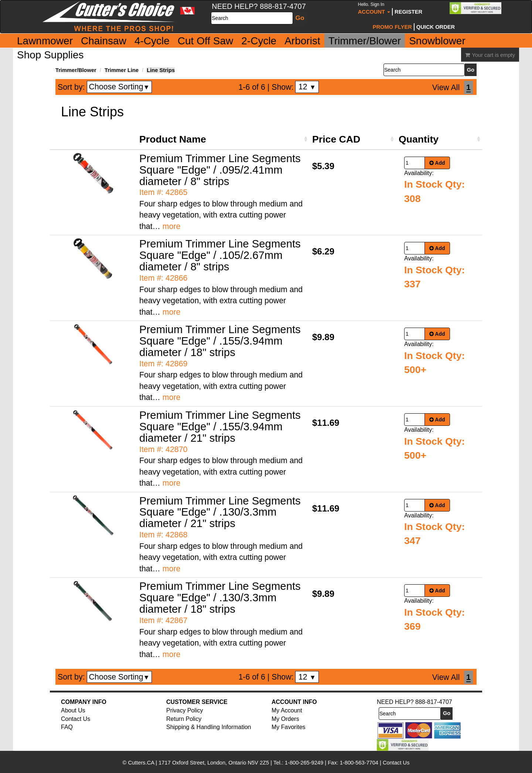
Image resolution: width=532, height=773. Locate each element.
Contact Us (76, 719)
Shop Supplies (50, 55)
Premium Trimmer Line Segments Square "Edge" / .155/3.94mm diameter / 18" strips (220, 341)
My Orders (285, 719)
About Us (73, 710)
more (172, 226)
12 (307, 87)
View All (446, 88)
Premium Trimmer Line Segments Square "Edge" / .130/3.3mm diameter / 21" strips (220, 512)
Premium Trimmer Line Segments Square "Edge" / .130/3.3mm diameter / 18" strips (220, 597)
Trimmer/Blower (365, 41)
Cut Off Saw (205, 41)
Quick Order (436, 27)
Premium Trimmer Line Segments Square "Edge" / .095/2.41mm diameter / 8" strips (220, 170)
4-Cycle (152, 41)
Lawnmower (45, 41)
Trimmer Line (122, 70)
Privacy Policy (185, 710)
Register (408, 12)
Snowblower (437, 41)
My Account (287, 710)
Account (374, 8)
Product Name (173, 139)
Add (437, 163)
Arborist (302, 41)
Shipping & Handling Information (209, 727)
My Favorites (289, 727)
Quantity (419, 139)
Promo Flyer (392, 27)
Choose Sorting (120, 87)
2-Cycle (259, 41)
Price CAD (336, 139)
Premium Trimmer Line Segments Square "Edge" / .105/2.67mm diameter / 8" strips (220, 255)
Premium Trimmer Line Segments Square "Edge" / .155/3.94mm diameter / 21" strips (220, 426)
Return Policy (184, 719)
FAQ (67, 727)
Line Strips (161, 70)
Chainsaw (104, 41)
